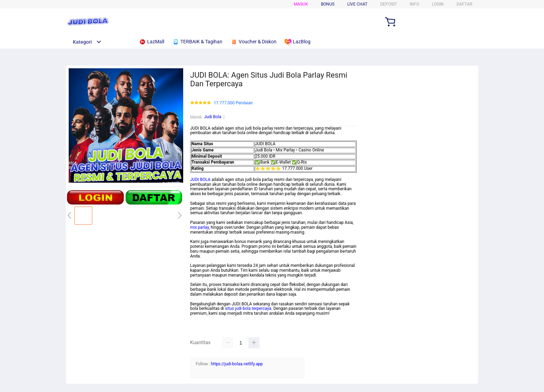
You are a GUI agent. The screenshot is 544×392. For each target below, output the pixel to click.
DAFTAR (464, 4)
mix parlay (199, 227)
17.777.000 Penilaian (233, 103)
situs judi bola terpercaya (248, 308)
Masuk (301, 4)
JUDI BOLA (200, 180)
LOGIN (438, 4)
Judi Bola (213, 117)
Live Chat (357, 4)
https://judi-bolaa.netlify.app (237, 364)
